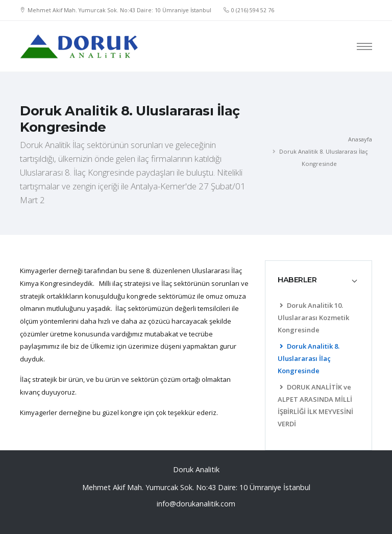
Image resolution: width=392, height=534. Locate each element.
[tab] (318, 280)
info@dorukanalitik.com (196, 504)
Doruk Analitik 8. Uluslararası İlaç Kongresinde (309, 358)
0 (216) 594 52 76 (253, 10)
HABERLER (297, 280)
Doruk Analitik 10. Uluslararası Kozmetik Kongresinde (313, 318)
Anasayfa (360, 139)
